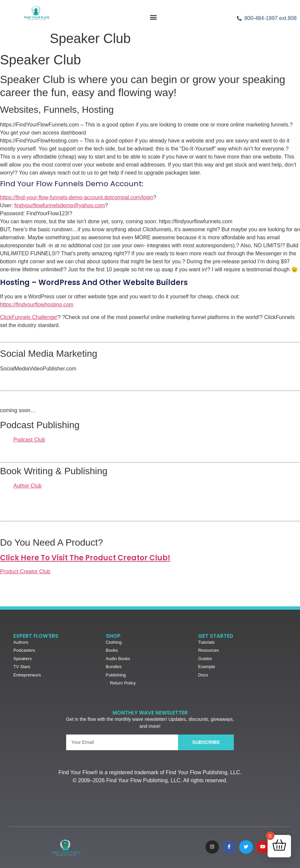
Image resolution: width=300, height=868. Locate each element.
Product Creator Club (25, 571)
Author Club (28, 486)
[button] (154, 17)
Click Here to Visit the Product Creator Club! (85, 558)
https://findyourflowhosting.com (37, 305)
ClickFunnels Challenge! (29, 317)
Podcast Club (29, 440)
